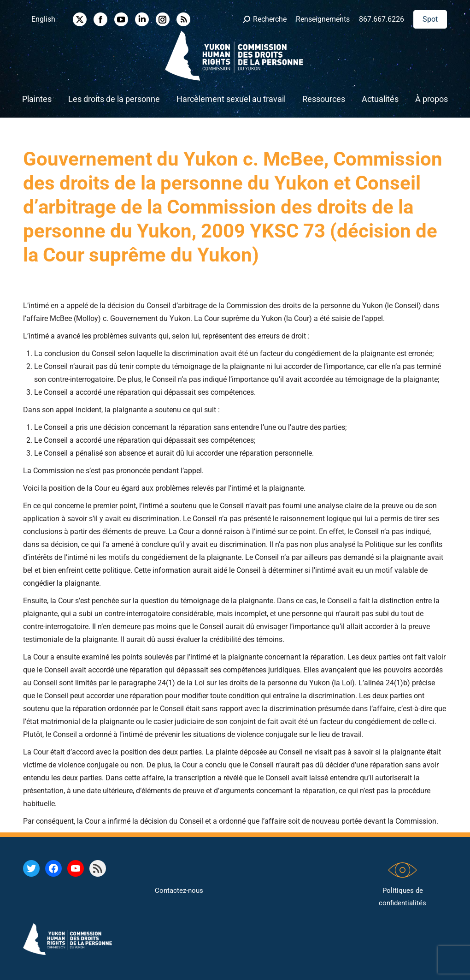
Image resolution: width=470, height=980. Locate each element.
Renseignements (323, 19)
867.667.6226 (382, 19)
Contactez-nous (179, 891)
